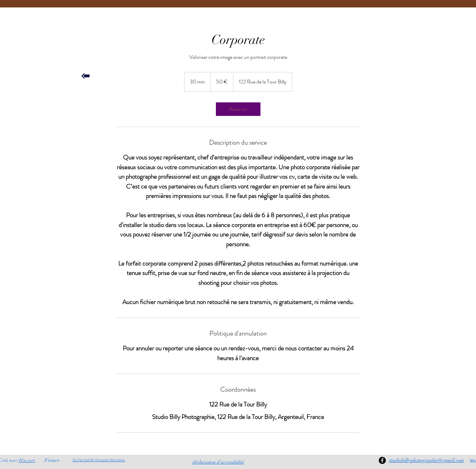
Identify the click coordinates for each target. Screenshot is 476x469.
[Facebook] (382, 460)
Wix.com (27, 460)
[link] (238, 109)
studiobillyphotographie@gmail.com (427, 460)
